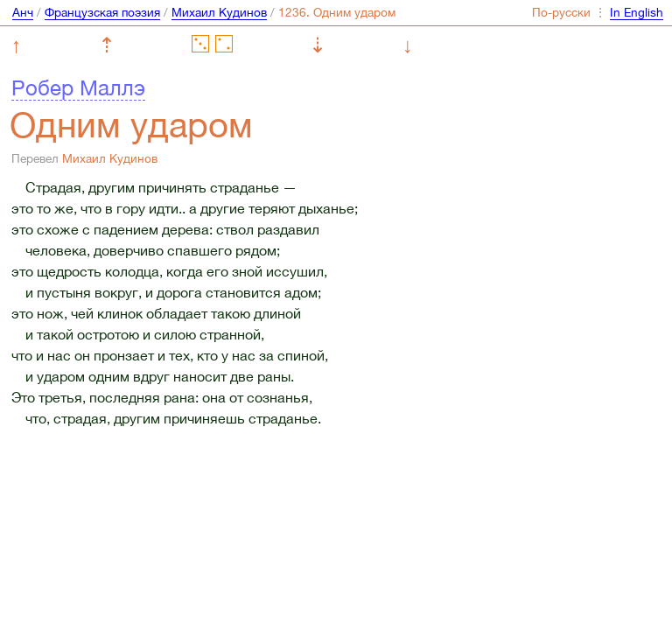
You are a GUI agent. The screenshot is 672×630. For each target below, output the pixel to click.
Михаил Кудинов (219, 12)
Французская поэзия (102, 12)
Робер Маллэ (78, 87)
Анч (23, 12)
